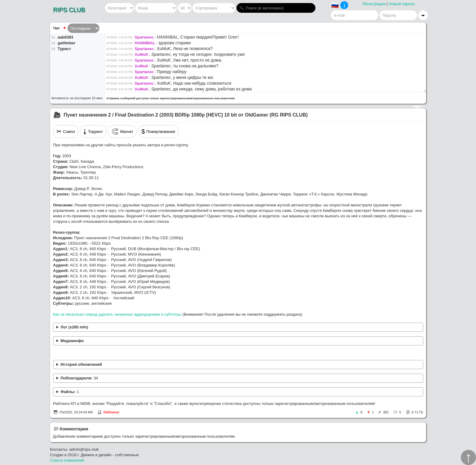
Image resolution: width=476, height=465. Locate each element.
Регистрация (374, 4)
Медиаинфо (72, 341)
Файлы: (70, 392)
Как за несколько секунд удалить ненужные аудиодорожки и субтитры (117, 314)
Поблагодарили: (79, 378)
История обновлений (81, 364)
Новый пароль (402, 4)
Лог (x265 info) (74, 327)
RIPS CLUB (69, 10)
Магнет (122, 131)
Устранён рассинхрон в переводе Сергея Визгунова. (238, 365)
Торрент (93, 131)
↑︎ (468, 457)
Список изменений (67, 460)
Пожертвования (158, 131)
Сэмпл (66, 131)
